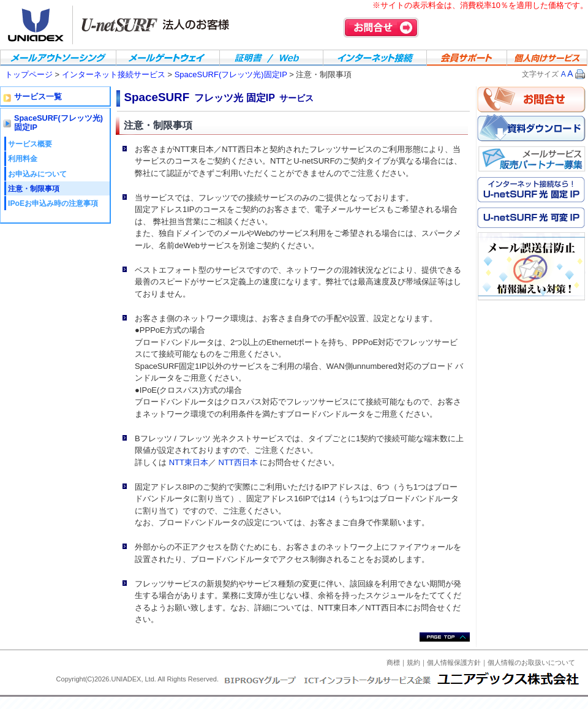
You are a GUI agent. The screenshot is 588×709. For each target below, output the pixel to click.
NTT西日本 (238, 462)
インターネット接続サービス (115, 74)
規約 (413, 662)
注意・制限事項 (34, 189)
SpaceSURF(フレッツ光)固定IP (231, 74)
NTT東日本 (189, 462)
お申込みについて (37, 174)
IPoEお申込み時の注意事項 (53, 203)
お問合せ (381, 28)
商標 (393, 662)
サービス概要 (30, 144)
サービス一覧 (38, 97)
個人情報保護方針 (454, 662)
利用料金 (23, 159)
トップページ (29, 74)
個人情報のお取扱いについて (531, 662)
